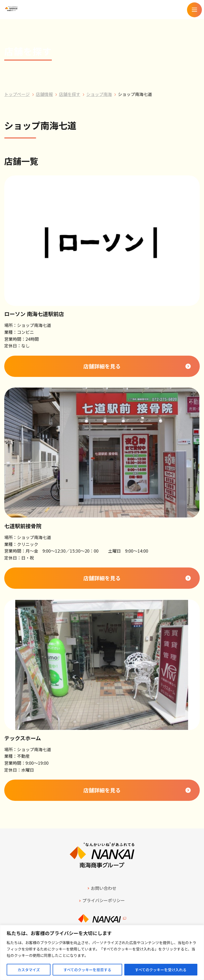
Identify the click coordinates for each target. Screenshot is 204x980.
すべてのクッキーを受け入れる (161, 970)
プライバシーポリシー (104, 900)
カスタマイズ (29, 970)
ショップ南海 (99, 94)
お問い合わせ (104, 888)
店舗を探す (70, 94)
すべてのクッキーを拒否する (87, 970)
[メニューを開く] (194, 10)
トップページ (17, 94)
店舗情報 (44, 94)
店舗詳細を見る (102, 366)
